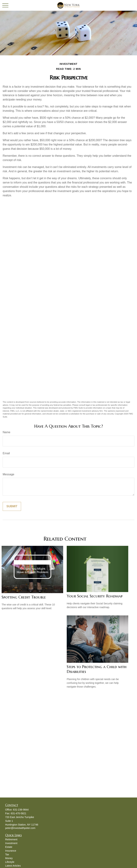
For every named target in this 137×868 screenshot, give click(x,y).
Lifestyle (10, 862)
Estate (9, 847)
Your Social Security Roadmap (95, 596)
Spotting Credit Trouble (24, 597)
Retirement (11, 839)
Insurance (11, 851)
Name (7, 432)
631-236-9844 (21, 810)
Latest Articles (13, 866)
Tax (7, 854)
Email (6, 453)
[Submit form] (12, 506)
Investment (11, 843)
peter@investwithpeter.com (20, 828)
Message (8, 474)
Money (9, 858)
